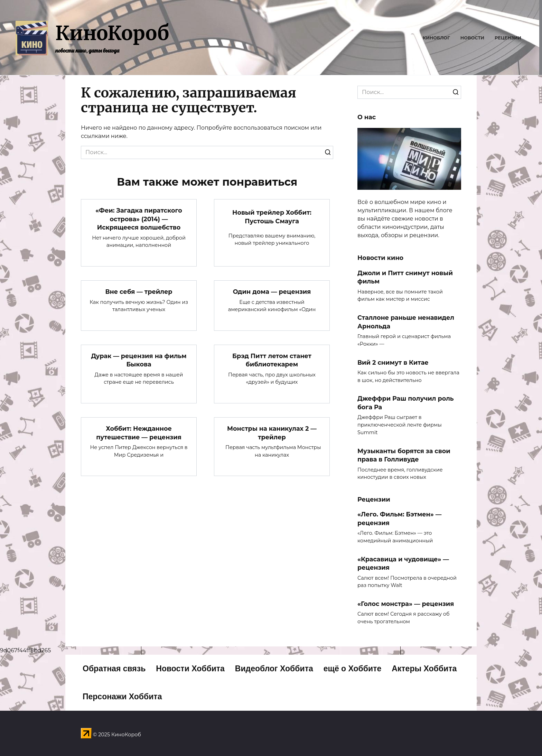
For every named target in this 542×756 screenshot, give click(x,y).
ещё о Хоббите (353, 669)
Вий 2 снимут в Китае (393, 362)
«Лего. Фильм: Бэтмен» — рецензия (399, 519)
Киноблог (436, 38)
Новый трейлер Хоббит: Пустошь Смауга (272, 217)
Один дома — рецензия (272, 292)
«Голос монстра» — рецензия (406, 604)
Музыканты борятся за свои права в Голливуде (404, 455)
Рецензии (508, 38)
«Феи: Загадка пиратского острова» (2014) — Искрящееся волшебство (139, 219)
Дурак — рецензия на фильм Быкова (139, 360)
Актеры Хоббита (424, 669)
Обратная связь (114, 669)
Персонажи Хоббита (122, 697)
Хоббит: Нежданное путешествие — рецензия (139, 433)
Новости (472, 38)
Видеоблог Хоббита (274, 669)
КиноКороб (112, 33)
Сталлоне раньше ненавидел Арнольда (406, 322)
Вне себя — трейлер (139, 292)
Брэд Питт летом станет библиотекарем (272, 360)
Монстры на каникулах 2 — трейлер (272, 433)
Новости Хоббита (190, 669)
